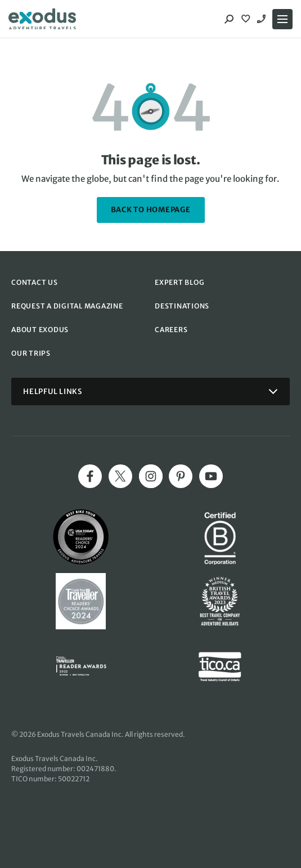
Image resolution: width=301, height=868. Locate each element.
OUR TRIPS (31, 353)
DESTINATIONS (182, 306)
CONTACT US (35, 282)
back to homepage (151, 210)
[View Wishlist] (247, 19)
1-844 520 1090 (263, 19)
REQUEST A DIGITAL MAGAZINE (67, 306)
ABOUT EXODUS (40, 330)
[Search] (229, 19)
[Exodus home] (42, 19)
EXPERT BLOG (179, 282)
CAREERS (171, 330)
